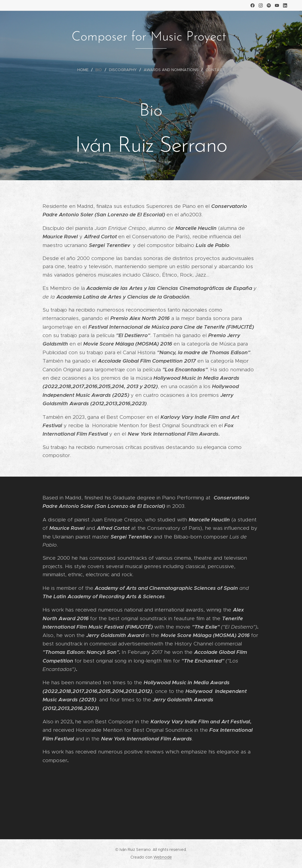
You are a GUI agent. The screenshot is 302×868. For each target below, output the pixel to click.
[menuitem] (85, 70)
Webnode (163, 857)
